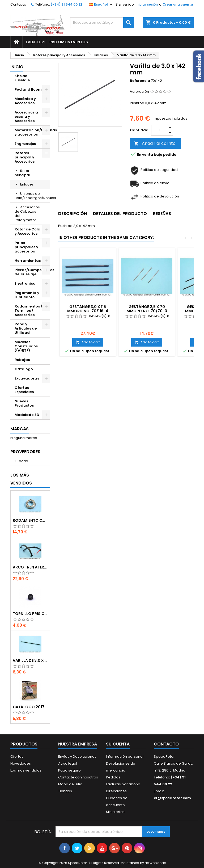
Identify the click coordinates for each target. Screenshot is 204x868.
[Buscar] (102, 23)
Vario (23, 461)
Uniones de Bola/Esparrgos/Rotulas (32, 196)
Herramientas (28, 261)
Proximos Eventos (69, 42)
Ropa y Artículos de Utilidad (26, 328)
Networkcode (155, 863)
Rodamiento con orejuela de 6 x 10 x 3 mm (30, 520)
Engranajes (25, 144)
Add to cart (88, 342)
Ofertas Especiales (24, 390)
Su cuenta (118, 744)
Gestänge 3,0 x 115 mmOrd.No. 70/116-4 (88, 309)
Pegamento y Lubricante (27, 295)
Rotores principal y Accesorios (25, 157)
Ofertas (17, 757)
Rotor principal (22, 173)
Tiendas (65, 791)
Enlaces (27, 184)
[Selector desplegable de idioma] (101, 5)
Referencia (140, 81)
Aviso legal (68, 763)
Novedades (21, 763)
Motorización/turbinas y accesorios (32, 132)
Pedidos (113, 777)
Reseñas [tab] (162, 214)
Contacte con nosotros (78, 777)
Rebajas (22, 360)
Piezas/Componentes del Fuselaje (32, 272)
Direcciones (116, 791)
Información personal (125, 757)
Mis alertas (115, 812)
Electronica (25, 283)
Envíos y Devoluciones (77, 757)
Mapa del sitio (70, 784)
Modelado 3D (27, 415)
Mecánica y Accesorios (25, 101)
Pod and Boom (28, 89)
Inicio (17, 67)
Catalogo (24, 369)
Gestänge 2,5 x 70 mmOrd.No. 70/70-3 (147, 309)
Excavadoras (27, 378)
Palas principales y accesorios (26, 247)
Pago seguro (69, 770)
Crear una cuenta (178, 4)
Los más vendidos (21, 479)
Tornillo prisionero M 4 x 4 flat (30, 614)
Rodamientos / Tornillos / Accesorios (28, 311)
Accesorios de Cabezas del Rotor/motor (27, 214)
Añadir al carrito (155, 143)
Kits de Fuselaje (22, 78)
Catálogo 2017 (29, 707)
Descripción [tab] (73, 214)
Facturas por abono (123, 784)
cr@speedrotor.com (172, 798)
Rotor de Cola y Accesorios (27, 231)
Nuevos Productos (24, 403)
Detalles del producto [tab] (120, 214)
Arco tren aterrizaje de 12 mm (30, 567)
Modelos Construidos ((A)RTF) (26, 346)
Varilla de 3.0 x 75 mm (30, 660)
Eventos (34, 42)
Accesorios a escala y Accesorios (26, 117)
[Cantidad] (159, 130)
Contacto (18, 4)
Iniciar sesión (147, 4)
